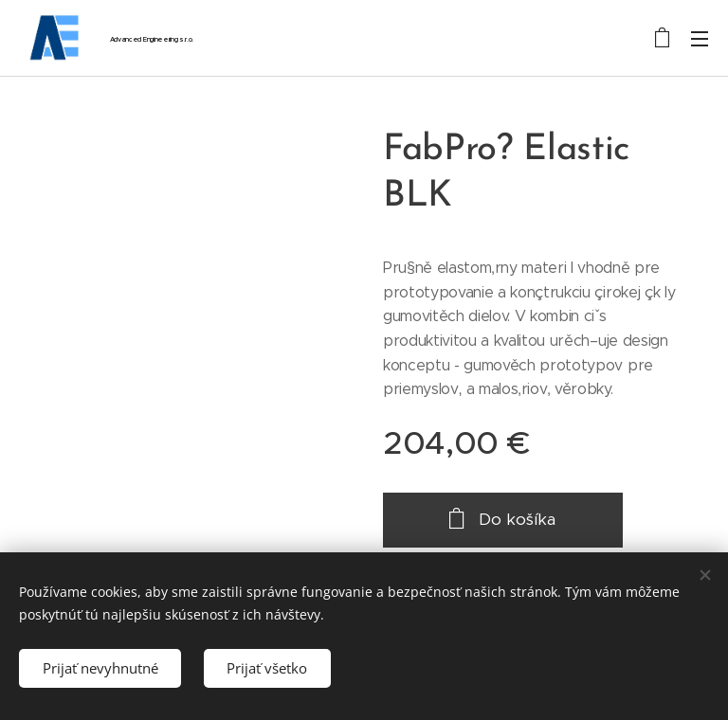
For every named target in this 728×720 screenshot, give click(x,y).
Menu (700, 39)
